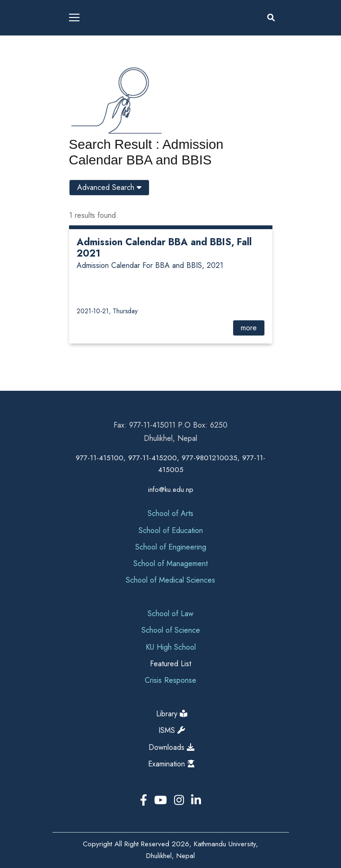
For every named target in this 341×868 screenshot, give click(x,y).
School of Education (171, 530)
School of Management (170, 563)
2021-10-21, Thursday (107, 311)
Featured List (170, 664)
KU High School (171, 647)
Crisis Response (170, 680)
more (249, 328)
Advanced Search (109, 187)
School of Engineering (171, 547)
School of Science (171, 630)
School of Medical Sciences (170, 580)
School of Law (170, 614)
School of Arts (170, 513)
